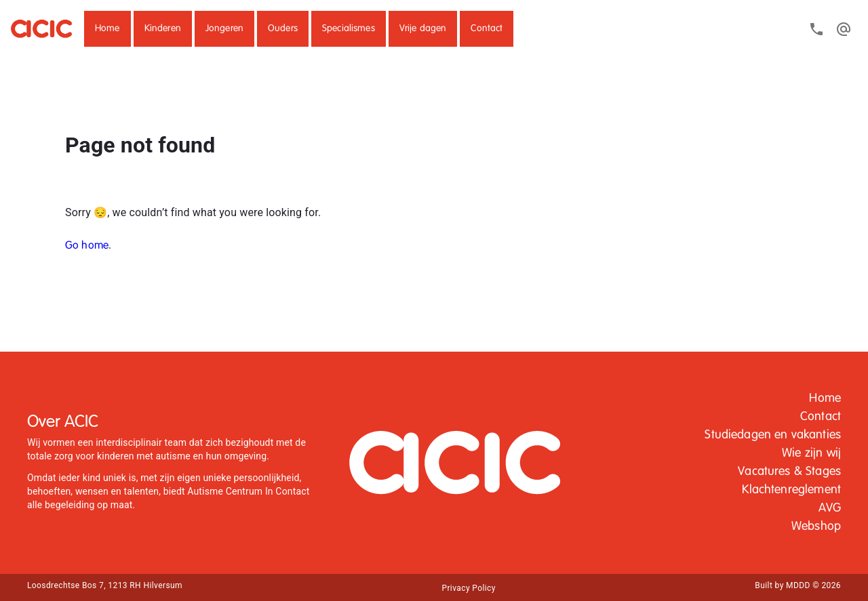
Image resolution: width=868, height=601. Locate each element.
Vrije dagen (423, 28)
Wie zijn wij (811, 453)
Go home (87, 246)
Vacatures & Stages (789, 472)
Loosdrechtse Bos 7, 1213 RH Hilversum (105, 585)
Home (107, 28)
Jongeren (224, 28)
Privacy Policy (468, 588)
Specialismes (349, 28)
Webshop (816, 526)
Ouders (283, 28)
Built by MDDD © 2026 (798, 585)
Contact (487, 28)
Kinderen (163, 28)
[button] (107, 29)
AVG (830, 508)
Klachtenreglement (791, 490)
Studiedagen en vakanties (773, 435)
